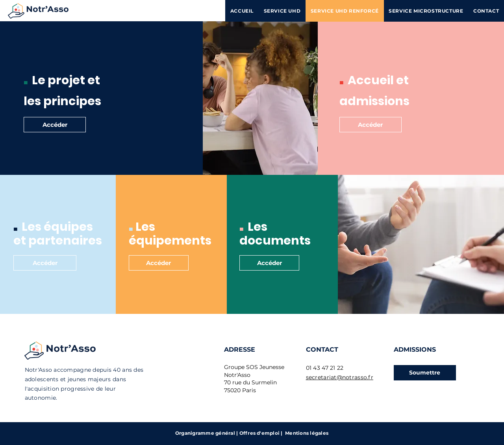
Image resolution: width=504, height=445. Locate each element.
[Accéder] (55, 125)
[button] (425, 373)
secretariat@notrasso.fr (340, 377)
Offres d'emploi (260, 433)
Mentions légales (307, 433)
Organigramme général (205, 433)
